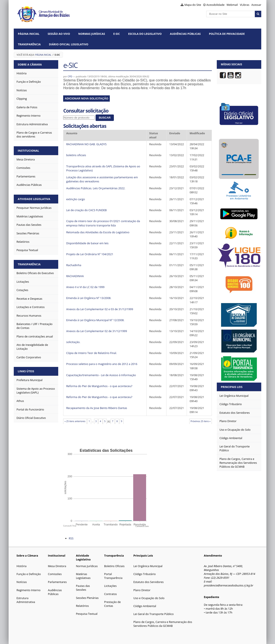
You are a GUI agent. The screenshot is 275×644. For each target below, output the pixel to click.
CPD (70, 76)
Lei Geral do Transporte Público (154, 614)
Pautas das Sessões (83, 588)
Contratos (111, 594)
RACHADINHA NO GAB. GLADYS (86, 144)
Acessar (256, 5)
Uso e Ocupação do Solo (149, 598)
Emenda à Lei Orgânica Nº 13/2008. (89, 298)
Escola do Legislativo (145, 34)
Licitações (110, 586)
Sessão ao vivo (59, 34)
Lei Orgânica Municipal (148, 566)
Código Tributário (145, 574)
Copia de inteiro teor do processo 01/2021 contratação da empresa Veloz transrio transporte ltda (103, 223)
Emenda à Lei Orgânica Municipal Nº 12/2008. (95, 320)
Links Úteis (26, 371)
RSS (71, 538)
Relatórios (82, 606)
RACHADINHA (75, 276)
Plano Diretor (142, 590)
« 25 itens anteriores (75, 421)
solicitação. (73, 342)
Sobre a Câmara (30, 64)
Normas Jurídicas (92, 34)
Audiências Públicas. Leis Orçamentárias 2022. (96, 188)
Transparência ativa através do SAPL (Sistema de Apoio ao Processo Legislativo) (103, 168)
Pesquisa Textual (87, 614)
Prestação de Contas (112, 604)
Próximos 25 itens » (201, 421)
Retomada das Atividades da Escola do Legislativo (98, 232)
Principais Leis (232, 387)
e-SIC (117, 34)
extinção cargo (76, 199)
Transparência (29, 44)
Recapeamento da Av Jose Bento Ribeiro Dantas (97, 408)
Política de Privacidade (227, 34)
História (22, 566)
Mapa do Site (193, 5)
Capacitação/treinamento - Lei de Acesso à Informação (101, 375)
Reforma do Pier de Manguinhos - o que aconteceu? (99, 386)
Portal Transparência (113, 576)
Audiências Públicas (185, 34)
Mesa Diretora (57, 566)
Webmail (232, 5)
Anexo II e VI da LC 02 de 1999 (85, 287)
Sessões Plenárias (87, 598)
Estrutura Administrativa (26, 600)
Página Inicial (29, 34)
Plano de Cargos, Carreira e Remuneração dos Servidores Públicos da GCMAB (163, 624)
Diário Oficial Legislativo (69, 44)
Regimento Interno (29, 590)
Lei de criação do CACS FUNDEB (86, 210)
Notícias (22, 582)
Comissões (55, 574)
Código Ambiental (145, 606)
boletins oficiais (76, 155)
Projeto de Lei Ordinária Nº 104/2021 (90, 254)
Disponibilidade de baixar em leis (87, 243)
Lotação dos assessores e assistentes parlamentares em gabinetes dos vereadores (102, 179)
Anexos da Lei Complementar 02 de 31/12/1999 (97, 331)
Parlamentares (57, 582)
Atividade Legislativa (34, 199)
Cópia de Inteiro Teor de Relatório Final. (92, 353)
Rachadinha (74, 265)
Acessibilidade (215, 5)
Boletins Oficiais (114, 566)
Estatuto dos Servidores (149, 582)
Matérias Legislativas (83, 576)
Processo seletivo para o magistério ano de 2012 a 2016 (102, 364)
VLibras (245, 5)
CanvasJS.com (142, 526)
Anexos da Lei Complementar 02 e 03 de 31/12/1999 (100, 309)
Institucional (28, 150)
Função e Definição (29, 574)
